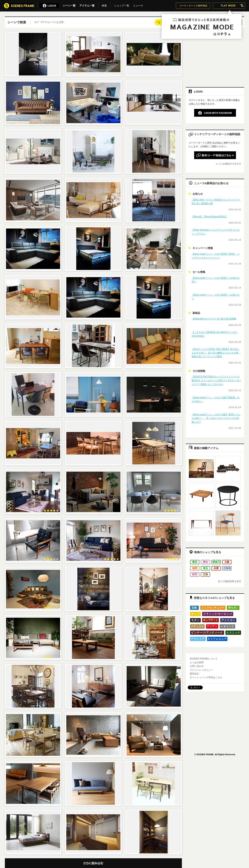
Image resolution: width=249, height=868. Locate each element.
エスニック (233, 633)
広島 (205, 574)
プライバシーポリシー (201, 670)
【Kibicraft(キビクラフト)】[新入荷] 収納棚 (214, 319)
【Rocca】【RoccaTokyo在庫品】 (209, 217)
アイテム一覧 (87, 5)
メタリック (227, 626)
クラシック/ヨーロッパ (218, 614)
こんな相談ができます (230, 164)
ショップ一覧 (122, 5)
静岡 (195, 574)
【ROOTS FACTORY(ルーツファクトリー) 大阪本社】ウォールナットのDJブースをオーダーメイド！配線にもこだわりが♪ (216, 380)
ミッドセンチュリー (213, 608)
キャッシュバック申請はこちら (206, 677)
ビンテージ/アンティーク (207, 633)
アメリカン (228, 620)
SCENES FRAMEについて (204, 659)
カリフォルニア (217, 639)
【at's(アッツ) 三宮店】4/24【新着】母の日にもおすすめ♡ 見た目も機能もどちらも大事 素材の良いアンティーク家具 (216, 353)
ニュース (138, 5)
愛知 (205, 562)
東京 (195, 562)
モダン (195, 620)
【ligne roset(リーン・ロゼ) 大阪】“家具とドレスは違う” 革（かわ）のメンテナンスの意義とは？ (216, 418)
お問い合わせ (197, 666)
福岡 (195, 568)
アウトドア (198, 639)
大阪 (227, 562)
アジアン (212, 626)
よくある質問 (197, 662)
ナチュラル (197, 626)
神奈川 (216, 562)
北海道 (227, 568)
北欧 (194, 608)
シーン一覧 (69, 5)
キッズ (195, 614)
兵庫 (216, 568)
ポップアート (210, 620)
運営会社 (194, 674)
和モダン (233, 608)
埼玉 (205, 568)
